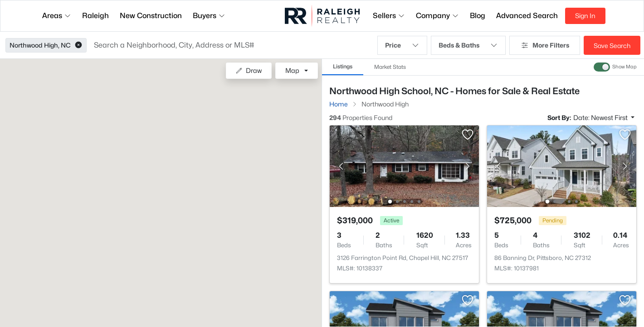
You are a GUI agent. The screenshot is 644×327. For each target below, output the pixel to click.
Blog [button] (478, 16)
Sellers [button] (389, 16)
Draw (249, 70)
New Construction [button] (151, 16)
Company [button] (437, 16)
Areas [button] (57, 16)
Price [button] (402, 45)
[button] (78, 45)
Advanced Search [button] (527, 16)
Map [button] (292, 70)
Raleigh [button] (95, 16)
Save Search (612, 46)
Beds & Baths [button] (468, 45)
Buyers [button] (209, 16)
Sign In (585, 16)
